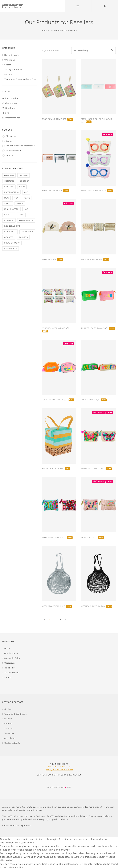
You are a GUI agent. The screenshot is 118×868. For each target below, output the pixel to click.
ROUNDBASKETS (12, 226)
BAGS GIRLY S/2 (92, 537)
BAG (26, 209)
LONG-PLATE (11, 248)
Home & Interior (12, 55)
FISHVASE (9, 220)
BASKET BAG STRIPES (56, 468)
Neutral (10, 155)
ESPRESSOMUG (11, 192)
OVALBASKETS (26, 220)
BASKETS (23, 237)
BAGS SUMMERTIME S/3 (57, 119)
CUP (26, 192)
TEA (16, 198)
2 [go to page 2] (55, 619)
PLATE (27, 198)
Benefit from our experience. (21, 146)
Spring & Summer (13, 69)
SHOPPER (25, 181)
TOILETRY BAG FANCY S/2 (58, 400)
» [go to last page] (66, 619)
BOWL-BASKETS (12, 243)
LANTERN (9, 187)
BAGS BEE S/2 (52, 259)
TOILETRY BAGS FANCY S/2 (98, 328)
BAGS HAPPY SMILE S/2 (57, 537)
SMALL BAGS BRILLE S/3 (97, 191)
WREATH (24, 175)
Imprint (8, 724)
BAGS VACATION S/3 (55, 191)
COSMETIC (9, 181)
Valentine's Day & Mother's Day (20, 79)
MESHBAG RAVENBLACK (97, 606)
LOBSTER (9, 215)
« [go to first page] (44, 619)
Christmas (9, 60)
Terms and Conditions (15, 714)
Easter (8, 65)
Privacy (8, 719)
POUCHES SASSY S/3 (95, 259)
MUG (6, 198)
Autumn (8, 74)
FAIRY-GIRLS (27, 232)
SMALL (8, 203)
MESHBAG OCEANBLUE (57, 606)
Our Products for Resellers (63, 30)
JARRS (20, 203)
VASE (21, 215)
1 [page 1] (50, 619)
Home (44, 30)
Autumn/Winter (14, 150)
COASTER (9, 237)
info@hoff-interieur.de (59, 769)
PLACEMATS (10, 232)
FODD (22, 187)
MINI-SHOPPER (11, 209)
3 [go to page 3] (60, 619)
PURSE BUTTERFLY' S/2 (96, 468)
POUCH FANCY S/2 (94, 400)
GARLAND (9, 175)
